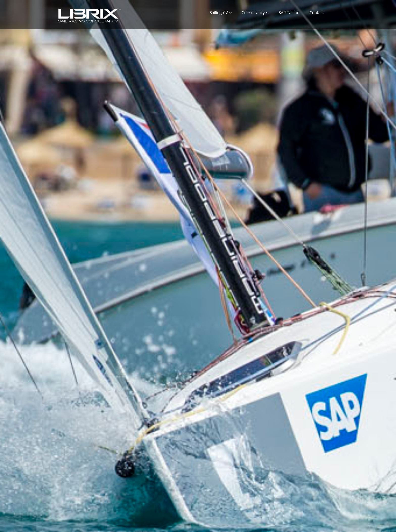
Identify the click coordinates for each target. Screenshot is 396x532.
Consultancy (253, 13)
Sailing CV (219, 13)
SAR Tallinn (289, 13)
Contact (317, 13)
